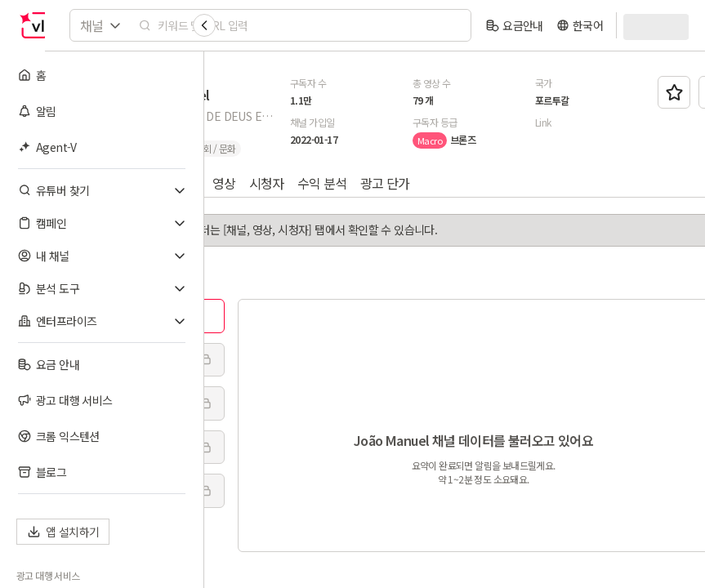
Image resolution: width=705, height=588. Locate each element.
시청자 (426, 183)
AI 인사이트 (275, 183)
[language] (580, 25)
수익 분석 (482, 183)
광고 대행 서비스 (48, 576)
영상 (384, 183)
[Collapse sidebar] (204, 25)
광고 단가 (544, 183)
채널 (347, 183)
